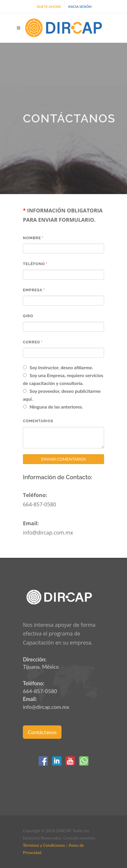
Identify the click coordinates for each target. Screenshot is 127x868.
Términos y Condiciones (44, 845)
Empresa (33, 290)
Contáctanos (42, 732)
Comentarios (38, 421)
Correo (31, 342)
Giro (28, 316)
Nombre (32, 238)
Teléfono (34, 264)
